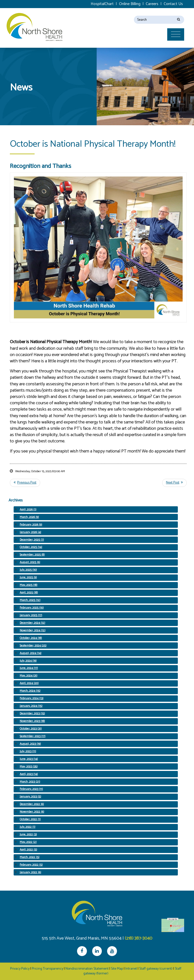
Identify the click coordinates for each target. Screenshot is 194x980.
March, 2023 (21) (30, 782)
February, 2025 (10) (32, 608)
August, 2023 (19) (30, 744)
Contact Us (173, 4)
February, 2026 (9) (31, 525)
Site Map (117, 969)
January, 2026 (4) (30, 532)
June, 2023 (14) (29, 759)
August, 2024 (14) (31, 653)
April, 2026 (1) (28, 509)
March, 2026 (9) (29, 517)
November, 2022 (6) (32, 812)
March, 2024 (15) (30, 691)
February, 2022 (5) (31, 865)
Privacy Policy (20, 969)
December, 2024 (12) (32, 623)
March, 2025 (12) (30, 600)
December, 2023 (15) (32, 713)
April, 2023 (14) (29, 774)
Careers (152, 4)
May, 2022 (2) (28, 842)
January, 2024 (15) (31, 706)
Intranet (131, 969)
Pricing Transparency (47, 969)
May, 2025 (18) (29, 585)
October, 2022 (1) (30, 819)
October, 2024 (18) (31, 638)
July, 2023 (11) (28, 751)
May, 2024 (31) (29, 676)
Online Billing (130, 4)
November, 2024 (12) (33, 630)
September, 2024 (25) (33, 646)
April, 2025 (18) (29, 593)
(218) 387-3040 (139, 938)
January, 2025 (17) (31, 615)
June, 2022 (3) (28, 834)
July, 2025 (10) (28, 570)
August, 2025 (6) (30, 562)
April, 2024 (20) (29, 683)
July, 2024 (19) (28, 661)
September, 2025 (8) (32, 555)
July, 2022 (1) (28, 827)
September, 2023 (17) (33, 736)
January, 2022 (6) (30, 872)
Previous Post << (25, 483)
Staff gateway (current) (156, 969)
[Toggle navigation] (178, 24)
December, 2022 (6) (32, 804)
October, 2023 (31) (31, 729)
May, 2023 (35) (29, 767)
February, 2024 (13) (32, 698)
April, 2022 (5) (28, 850)
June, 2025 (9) (28, 577)
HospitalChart (102, 4)
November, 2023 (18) (32, 721)
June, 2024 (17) (29, 668)
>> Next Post (174, 483)
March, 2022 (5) (30, 857)
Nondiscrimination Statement (87, 969)
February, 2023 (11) (31, 789)
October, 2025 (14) (31, 547)
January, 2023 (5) (30, 797)
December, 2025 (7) (32, 540)
